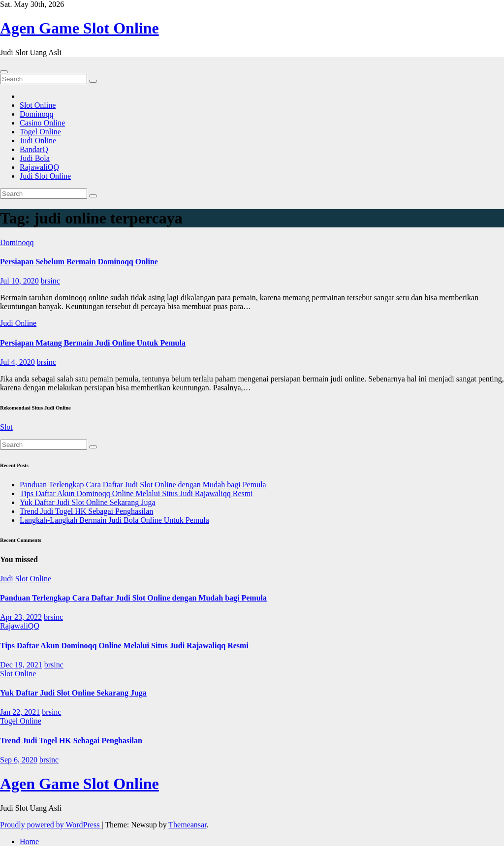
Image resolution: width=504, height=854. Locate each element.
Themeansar (187, 825)
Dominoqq (36, 114)
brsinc (50, 281)
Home (29, 841)
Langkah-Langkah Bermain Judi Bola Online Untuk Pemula (114, 520)
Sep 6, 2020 (19, 760)
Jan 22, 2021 (20, 712)
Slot (6, 427)
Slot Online (38, 105)
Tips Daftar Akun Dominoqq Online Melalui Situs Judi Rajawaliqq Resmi (136, 493)
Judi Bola (35, 158)
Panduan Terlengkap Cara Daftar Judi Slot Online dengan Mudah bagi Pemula (143, 485)
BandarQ (34, 149)
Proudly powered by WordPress (51, 825)
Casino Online (42, 123)
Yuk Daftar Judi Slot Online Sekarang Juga (88, 502)
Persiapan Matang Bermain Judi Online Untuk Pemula (93, 343)
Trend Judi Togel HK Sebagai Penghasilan (86, 511)
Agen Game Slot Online (79, 28)
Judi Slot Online (45, 176)
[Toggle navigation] (4, 72)
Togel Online (40, 132)
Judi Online (38, 141)
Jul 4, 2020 (17, 362)
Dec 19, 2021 (21, 665)
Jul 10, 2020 (19, 281)
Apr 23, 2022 (21, 617)
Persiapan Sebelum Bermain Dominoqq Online (79, 262)
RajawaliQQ (39, 167)
